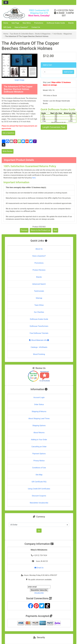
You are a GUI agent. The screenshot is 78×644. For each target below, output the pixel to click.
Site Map (39, 475)
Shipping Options (39, 426)
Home (6, 23)
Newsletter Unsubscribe (39, 503)
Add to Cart (68, 72)
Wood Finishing (39, 354)
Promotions (39, 23)
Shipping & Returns (39, 411)
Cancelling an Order (39, 447)
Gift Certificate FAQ (39, 482)
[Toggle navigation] (6, 2)
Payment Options (39, 454)
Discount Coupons (39, 496)
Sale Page (15, 23)
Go (39, 531)
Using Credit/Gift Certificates (39, 489)
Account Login (39, 397)
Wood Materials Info (39, 340)
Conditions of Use (39, 468)
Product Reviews (39, 270)
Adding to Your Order (39, 440)
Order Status (39, 404)
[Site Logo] (14, 13)
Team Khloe (39, 305)
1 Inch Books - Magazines (62, 34)
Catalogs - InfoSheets (39, 347)
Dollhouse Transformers (39, 326)
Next (55, 230)
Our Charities (39, 312)
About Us (39, 249)
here (34, 178)
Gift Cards (7, 27)
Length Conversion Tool (54, 127)
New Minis (27, 23)
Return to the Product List (41, 230)
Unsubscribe (39, 593)
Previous (24, 230)
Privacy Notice (39, 461)
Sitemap (39, 298)
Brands (71, 23)
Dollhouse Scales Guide (56, 23)
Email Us (39, 568)
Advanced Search (39, 284)
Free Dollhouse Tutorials (39, 333)
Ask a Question (8, 133)
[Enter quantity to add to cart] (53, 72)
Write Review (8, 151)
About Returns (39, 433)
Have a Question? (21, 27)
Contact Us (36, 27)
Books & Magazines (43, 34)
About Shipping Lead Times (39, 419)
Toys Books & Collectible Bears (22, 34)
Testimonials (39, 291)
